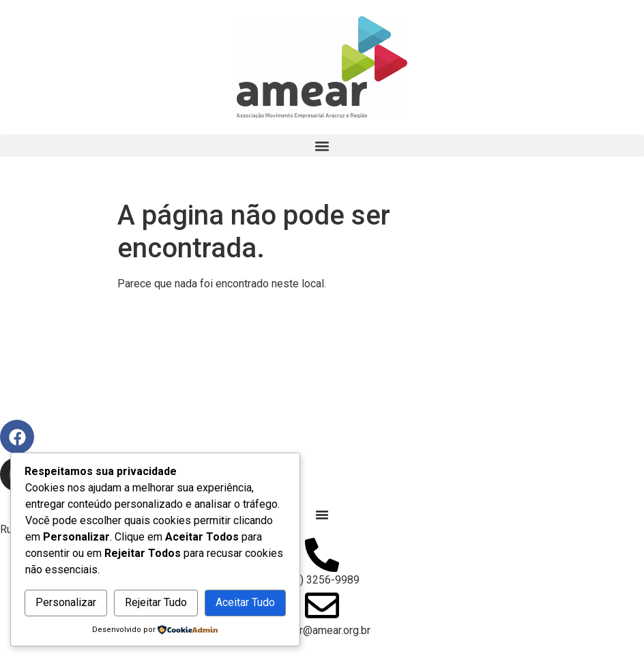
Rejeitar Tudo (156, 602)
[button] (322, 146)
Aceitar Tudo (245, 602)
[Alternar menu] (322, 515)
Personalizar (66, 602)
